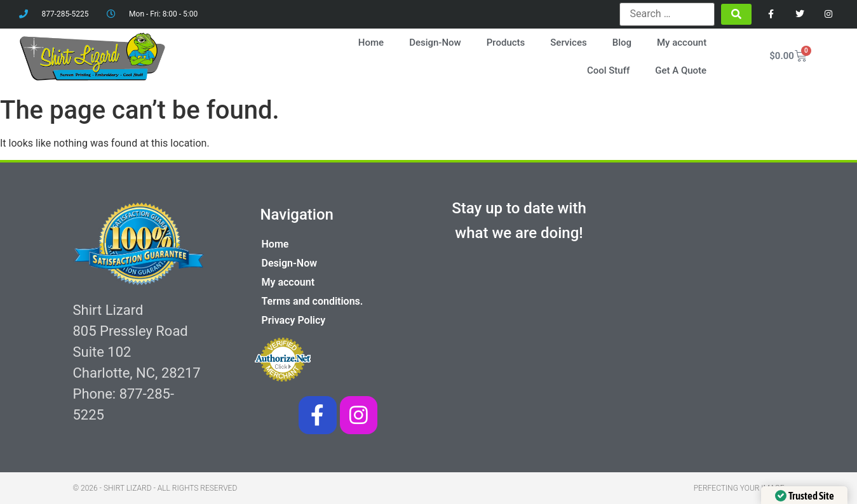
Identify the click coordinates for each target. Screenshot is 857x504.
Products (506, 43)
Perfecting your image (739, 488)
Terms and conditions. (313, 301)
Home (371, 43)
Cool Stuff (608, 70)
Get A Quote (681, 70)
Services (568, 43)
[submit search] (736, 14)
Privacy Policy (294, 320)
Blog (622, 43)
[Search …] (667, 14)
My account (682, 43)
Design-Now (435, 43)
